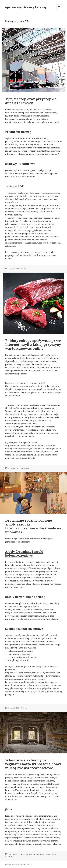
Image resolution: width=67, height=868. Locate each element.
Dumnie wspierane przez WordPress (19, 864)
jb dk (9, 809)
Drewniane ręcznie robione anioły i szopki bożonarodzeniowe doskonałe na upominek (33, 526)
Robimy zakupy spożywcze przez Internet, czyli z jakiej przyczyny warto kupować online (33, 344)
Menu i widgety (59, 10)
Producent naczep (18, 132)
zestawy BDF (14, 186)
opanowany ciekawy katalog (26, 7)
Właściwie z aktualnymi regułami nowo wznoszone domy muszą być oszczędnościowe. (33, 764)
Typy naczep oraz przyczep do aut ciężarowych (31, 101)
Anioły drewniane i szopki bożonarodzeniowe (24, 553)
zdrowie (26, 468)
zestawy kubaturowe (20, 164)
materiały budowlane (43, 854)
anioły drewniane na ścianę (25, 597)
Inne (25, 269)
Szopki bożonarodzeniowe (24, 629)
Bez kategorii (27, 854)
